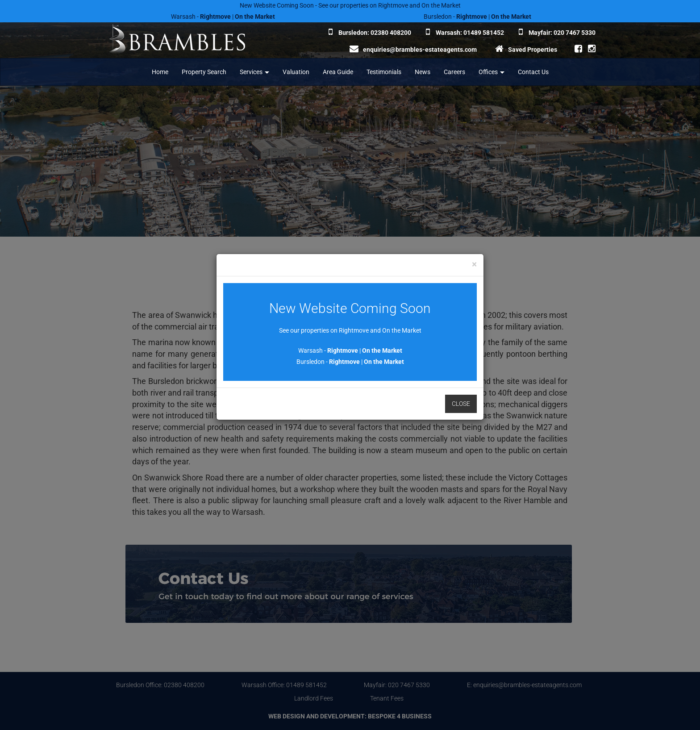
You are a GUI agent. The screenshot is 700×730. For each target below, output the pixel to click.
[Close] (474, 265)
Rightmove (343, 350)
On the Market (382, 350)
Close (461, 404)
